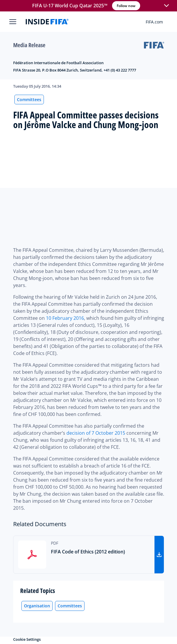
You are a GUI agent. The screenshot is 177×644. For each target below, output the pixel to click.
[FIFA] (47, 22)
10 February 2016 (65, 318)
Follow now (126, 6)
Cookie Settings (27, 639)
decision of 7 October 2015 (96, 433)
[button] (166, 6)
